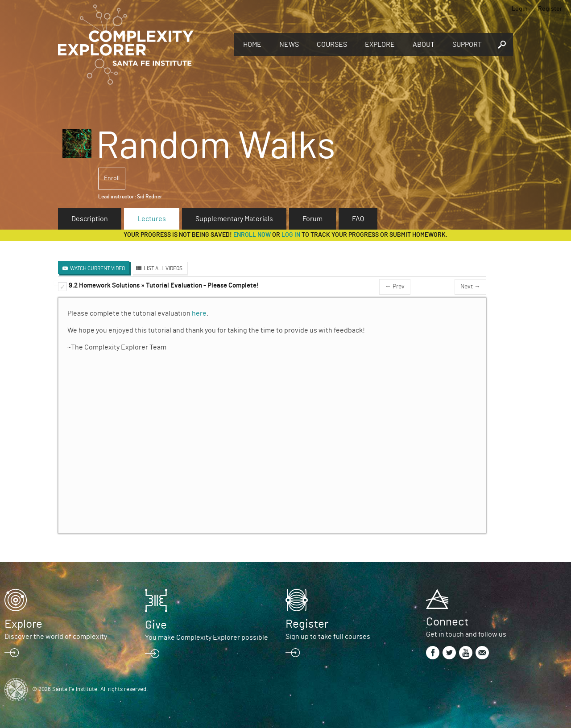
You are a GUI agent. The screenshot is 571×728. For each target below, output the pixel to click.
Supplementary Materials (234, 219)
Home (252, 45)
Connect (447, 622)
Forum (312, 219)
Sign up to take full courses (328, 637)
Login (520, 9)
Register (550, 9)
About (424, 45)
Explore (380, 45)
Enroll (112, 178)
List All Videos (163, 268)
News (289, 45)
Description (90, 219)
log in (291, 235)
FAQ (358, 219)
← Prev (395, 287)
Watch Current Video (97, 268)
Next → (470, 287)
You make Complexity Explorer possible (207, 638)
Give (156, 625)
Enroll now (252, 235)
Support (467, 45)
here (199, 313)
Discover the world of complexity (56, 637)
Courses (332, 45)
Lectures (152, 219)
